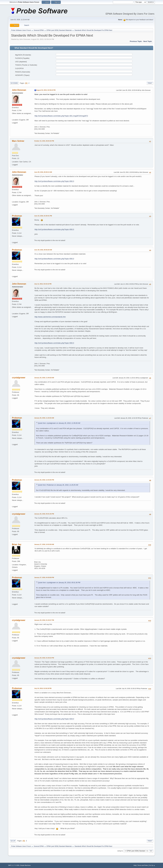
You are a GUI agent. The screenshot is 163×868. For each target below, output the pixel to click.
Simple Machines (25, 865)
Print (150, 83)
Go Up (13, 841)
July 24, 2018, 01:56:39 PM (43, 688)
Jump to (120, 851)
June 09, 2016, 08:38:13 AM (43, 172)
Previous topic (136, 41)
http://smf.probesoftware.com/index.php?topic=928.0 (54, 719)
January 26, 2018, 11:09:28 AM (44, 378)
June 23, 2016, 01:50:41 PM (43, 216)
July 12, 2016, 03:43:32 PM (43, 284)
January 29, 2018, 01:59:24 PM (44, 658)
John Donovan (19, 90)
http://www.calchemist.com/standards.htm (50, 317)
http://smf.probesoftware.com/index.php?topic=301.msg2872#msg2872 (61, 116)
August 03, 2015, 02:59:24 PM (46, 90)
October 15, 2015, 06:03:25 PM (44, 141)
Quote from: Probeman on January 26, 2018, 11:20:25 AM (58, 485)
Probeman (17, 216)
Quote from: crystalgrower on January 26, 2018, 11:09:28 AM (59, 423)
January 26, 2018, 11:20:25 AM (44, 418)
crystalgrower (19, 378)
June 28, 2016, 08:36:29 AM (43, 250)
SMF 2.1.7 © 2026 (14, 865)
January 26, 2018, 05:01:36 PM (44, 514)
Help (135, 865)
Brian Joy (17, 544)
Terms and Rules (143, 865)
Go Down (14, 83)
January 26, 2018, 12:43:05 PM (44, 480)
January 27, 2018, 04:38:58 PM (44, 577)
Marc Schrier (18, 141)
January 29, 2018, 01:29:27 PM (44, 620)
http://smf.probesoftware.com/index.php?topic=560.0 (54, 181)
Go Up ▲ (152, 865)
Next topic (148, 41)
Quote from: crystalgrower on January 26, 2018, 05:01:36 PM (59, 583)
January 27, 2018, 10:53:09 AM (44, 544)
